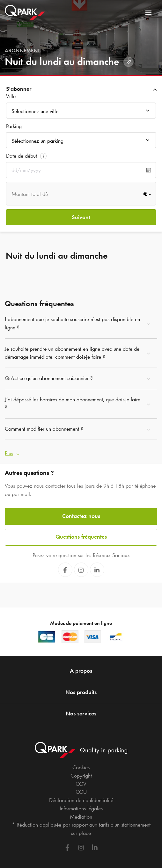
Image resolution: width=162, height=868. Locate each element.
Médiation (81, 817)
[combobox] (81, 112)
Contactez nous (81, 516)
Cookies (81, 767)
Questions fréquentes (81, 537)
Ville (11, 96)
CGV (81, 784)
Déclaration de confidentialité (81, 800)
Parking (14, 126)
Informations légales (81, 808)
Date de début (22, 156)
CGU (81, 792)
